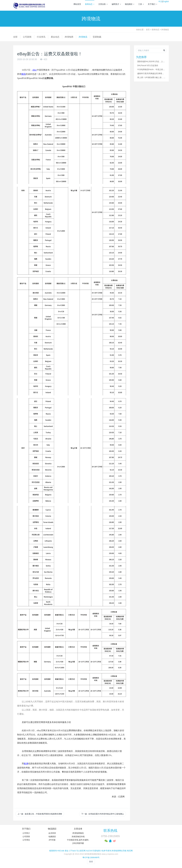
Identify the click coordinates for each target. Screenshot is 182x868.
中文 (160, 1)
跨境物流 (165, 30)
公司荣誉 (26, 837)
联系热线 (110, 831)
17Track (72, 851)
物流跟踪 (130, 4)
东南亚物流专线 (78, 837)
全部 (15, 37)
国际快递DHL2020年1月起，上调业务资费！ (156, 61)
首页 (148, 30)
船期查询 (53, 851)
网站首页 (77, 4)
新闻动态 (90, 4)
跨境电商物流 (78, 833)
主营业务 (103, 4)
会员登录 (52, 833)
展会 (67, 851)
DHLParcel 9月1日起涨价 (148, 65)
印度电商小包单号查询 (102, 851)
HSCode (61, 851)
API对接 (52, 840)
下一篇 (103, 814)
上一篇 (40, 814)
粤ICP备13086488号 (91, 857)
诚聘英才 (116, 4)
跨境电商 (69, 37)
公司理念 (26, 840)
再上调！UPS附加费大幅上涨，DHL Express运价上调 (160, 77)
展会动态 (55, 37)
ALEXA (89, 851)
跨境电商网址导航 (119, 851)
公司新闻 (27, 37)
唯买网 (130, 851)
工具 (141, 4)
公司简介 (26, 833)
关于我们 (152, 4)
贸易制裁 (97, 37)
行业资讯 (41, 37)
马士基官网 (81, 851)
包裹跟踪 (52, 837)
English (166, 1)
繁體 (91, 862)
